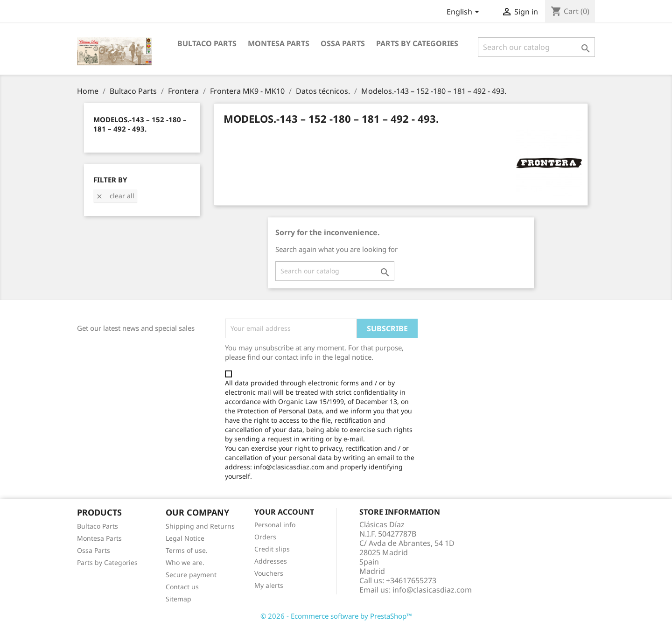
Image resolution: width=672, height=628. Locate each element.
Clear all (115, 196)
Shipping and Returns (200, 526)
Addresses (271, 561)
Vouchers (269, 573)
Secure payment (191, 575)
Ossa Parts (343, 43)
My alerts (269, 585)
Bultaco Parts (207, 43)
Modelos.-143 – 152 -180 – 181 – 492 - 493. (140, 124)
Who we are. (185, 562)
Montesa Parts (279, 43)
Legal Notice (185, 538)
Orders (265, 537)
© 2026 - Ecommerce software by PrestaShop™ (336, 616)
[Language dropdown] (465, 13)
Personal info (275, 525)
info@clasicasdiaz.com (432, 590)
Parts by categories (417, 43)
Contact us (182, 587)
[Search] (536, 47)
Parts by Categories (107, 562)
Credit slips (272, 549)
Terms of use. (187, 550)
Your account (284, 512)
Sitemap (178, 599)
